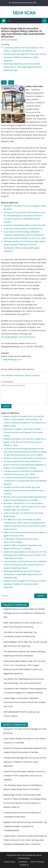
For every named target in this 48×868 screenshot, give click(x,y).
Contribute (23, 862)
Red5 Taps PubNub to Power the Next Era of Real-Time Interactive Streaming (23, 625)
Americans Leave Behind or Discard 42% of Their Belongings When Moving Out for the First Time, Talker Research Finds (25, 555)
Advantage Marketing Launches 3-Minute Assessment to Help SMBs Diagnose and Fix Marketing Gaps (23, 67)
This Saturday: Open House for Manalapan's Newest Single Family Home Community (23, 787)
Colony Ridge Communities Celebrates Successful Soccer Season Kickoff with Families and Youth (25, 702)
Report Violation (33, 375)
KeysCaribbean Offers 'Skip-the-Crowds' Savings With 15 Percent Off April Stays (25, 644)
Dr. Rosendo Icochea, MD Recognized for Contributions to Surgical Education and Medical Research (25, 481)
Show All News (7, 375)
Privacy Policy (9, 862)
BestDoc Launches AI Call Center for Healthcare (25, 458)
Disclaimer (20, 375)
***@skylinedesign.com (11, 360)
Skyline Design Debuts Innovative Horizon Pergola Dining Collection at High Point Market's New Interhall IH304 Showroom (23, 33)
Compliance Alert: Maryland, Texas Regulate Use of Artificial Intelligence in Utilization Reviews (25, 691)
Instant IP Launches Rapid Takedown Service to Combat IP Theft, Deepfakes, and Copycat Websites (25, 776)
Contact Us (24, 865)
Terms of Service (37, 862)
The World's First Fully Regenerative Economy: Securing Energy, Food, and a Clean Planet (24, 681)
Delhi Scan (24, 13)
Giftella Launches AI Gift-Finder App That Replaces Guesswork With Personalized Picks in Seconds (24, 491)
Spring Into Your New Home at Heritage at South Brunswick (25, 731)
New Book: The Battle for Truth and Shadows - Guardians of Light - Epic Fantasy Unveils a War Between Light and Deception (25, 507)
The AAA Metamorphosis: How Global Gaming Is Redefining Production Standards (25, 654)
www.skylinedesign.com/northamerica (18, 337)
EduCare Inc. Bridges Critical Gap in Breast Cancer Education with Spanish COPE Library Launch (23, 432)
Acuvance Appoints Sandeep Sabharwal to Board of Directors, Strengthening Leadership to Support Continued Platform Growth (25, 465)
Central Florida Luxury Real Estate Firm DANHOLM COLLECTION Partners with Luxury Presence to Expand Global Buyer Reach (25, 565)
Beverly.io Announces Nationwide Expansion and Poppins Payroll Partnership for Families (25, 750)
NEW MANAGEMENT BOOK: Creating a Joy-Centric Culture (22, 714)
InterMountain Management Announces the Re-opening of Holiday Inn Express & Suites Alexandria (25, 57)
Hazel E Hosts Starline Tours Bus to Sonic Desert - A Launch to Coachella (25, 741)
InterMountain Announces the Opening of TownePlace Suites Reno (22, 815)
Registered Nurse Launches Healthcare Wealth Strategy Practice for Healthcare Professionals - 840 (25, 613)
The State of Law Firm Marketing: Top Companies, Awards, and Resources (20, 634)
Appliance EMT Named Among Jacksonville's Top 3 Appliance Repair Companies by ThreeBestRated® (25, 826)
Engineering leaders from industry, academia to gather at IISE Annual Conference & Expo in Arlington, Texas (25, 442)
